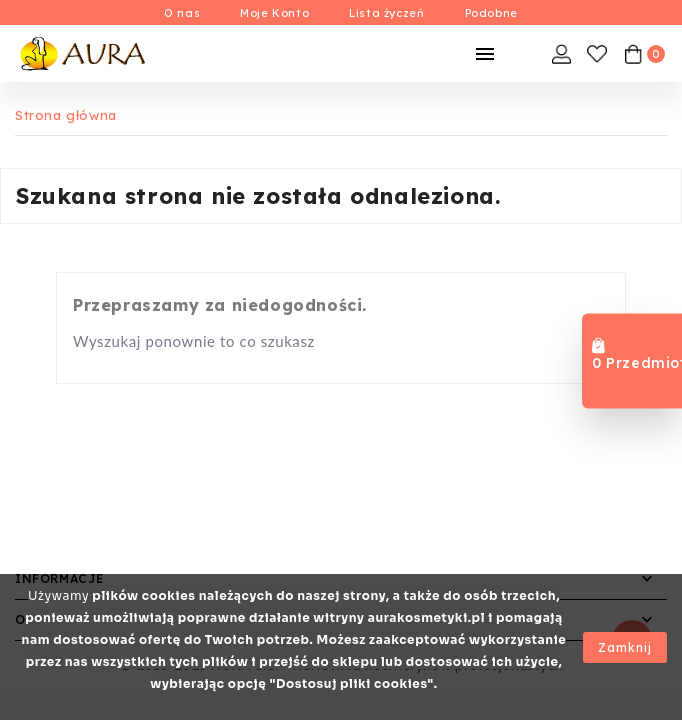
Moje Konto (274, 13)
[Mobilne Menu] (485, 54)
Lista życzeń (386, 13)
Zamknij (625, 647)
